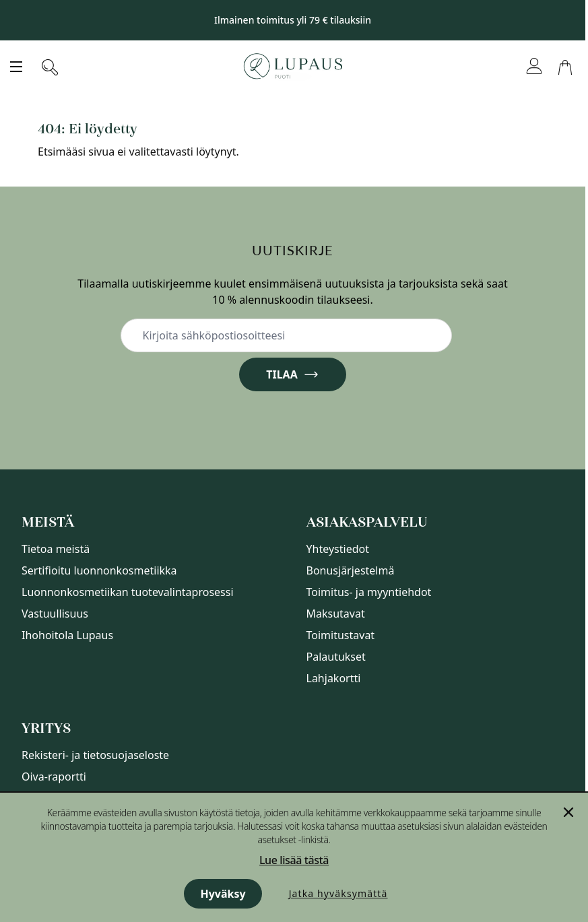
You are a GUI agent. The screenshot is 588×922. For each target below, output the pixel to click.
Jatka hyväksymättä (338, 893)
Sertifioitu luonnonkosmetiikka (99, 570)
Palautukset (336, 657)
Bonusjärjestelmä (351, 570)
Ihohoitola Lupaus (67, 635)
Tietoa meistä (56, 549)
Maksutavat (336, 614)
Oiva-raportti (54, 777)
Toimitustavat (341, 635)
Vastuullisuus (55, 614)
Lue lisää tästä (294, 860)
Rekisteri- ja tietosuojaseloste (95, 755)
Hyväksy (223, 894)
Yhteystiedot (338, 549)
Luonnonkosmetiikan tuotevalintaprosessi (128, 592)
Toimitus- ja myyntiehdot (369, 592)
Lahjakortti (334, 678)
